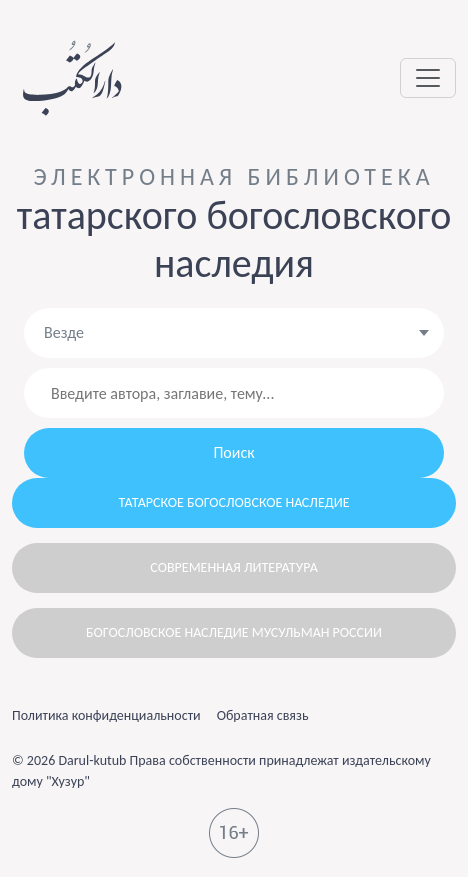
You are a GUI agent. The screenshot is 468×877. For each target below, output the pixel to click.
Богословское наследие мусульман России (234, 632)
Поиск (233, 452)
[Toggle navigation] (428, 78)
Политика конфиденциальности (106, 715)
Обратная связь (263, 715)
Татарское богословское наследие (234, 502)
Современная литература (234, 567)
